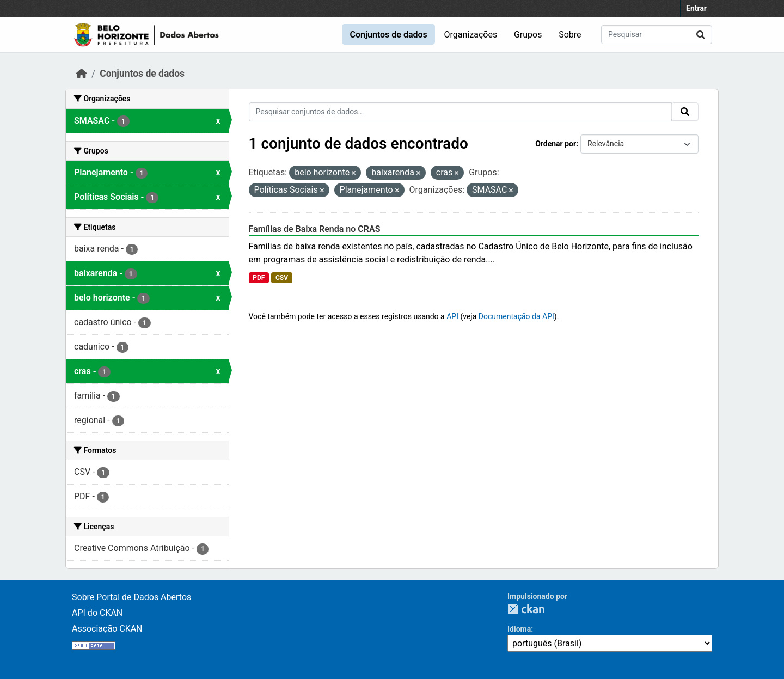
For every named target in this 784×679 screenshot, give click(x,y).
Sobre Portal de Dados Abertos (131, 597)
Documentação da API (516, 316)
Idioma (519, 629)
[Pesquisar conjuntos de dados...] (657, 35)
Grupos (528, 35)
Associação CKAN (107, 629)
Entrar (696, 8)
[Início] (82, 74)
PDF (259, 278)
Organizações (471, 35)
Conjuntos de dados (388, 35)
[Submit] (701, 35)
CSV (282, 278)
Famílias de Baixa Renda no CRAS (315, 229)
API (452, 316)
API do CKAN (97, 613)
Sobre (570, 35)
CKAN (526, 609)
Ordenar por (556, 144)
